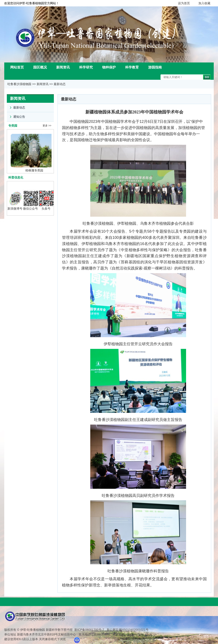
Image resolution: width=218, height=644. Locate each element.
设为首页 (184, 3)
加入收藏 (204, 3)
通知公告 (16, 115)
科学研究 (86, 67)
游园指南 (155, 67)
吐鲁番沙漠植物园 (19, 84)
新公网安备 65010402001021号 (127, 628)
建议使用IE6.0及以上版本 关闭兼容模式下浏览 (35, 638)
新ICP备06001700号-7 (89, 628)
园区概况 (40, 67)
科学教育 (132, 67)
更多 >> (47, 126)
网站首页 (17, 67)
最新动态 (60, 84)
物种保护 (109, 67)
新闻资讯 (63, 67)
